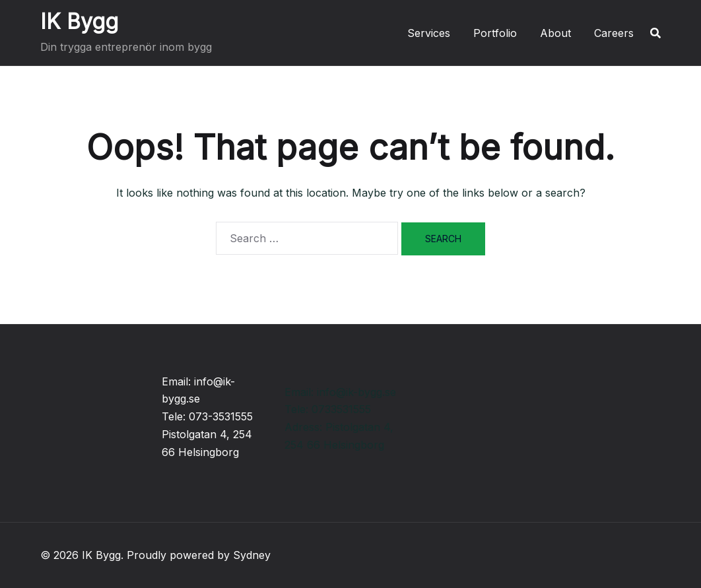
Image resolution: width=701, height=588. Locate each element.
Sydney (252, 555)
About (555, 33)
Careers (614, 33)
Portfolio (495, 33)
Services (429, 33)
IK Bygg (79, 21)
